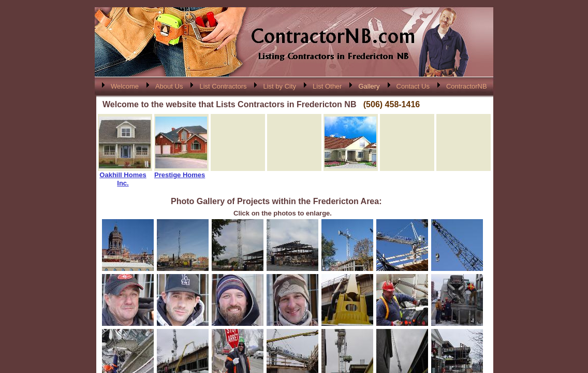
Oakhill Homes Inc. (123, 179)
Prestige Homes (180, 175)
